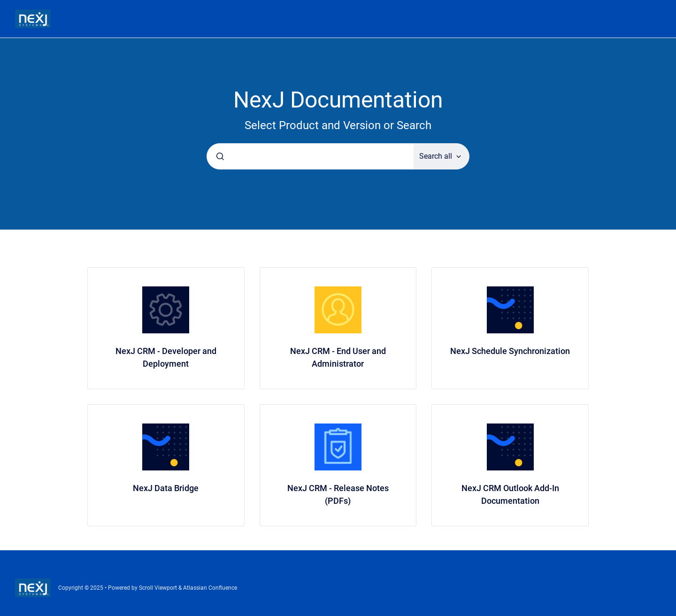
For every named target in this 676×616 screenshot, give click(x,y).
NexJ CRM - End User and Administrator (338, 357)
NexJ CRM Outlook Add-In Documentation (510, 494)
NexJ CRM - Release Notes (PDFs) (338, 494)
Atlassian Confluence (210, 588)
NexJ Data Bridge (166, 488)
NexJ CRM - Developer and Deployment (166, 357)
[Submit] (220, 156)
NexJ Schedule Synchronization (510, 351)
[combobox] (310, 156)
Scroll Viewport (159, 588)
